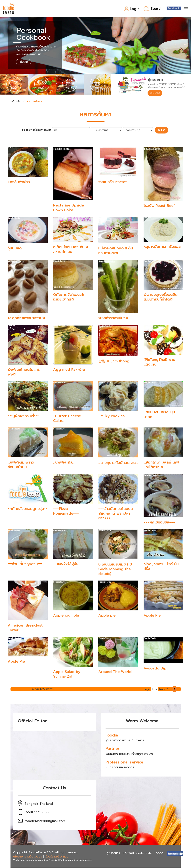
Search (153, 9)
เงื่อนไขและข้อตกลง (56, 857)
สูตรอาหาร (113, 854)
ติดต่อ (160, 854)
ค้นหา (162, 131)
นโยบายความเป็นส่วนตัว (28, 857)
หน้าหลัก (16, 102)
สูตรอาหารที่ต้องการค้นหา (38, 131)
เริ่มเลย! (156, 93)
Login (132, 9)
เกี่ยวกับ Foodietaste (138, 854)
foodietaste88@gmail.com (45, 821)
